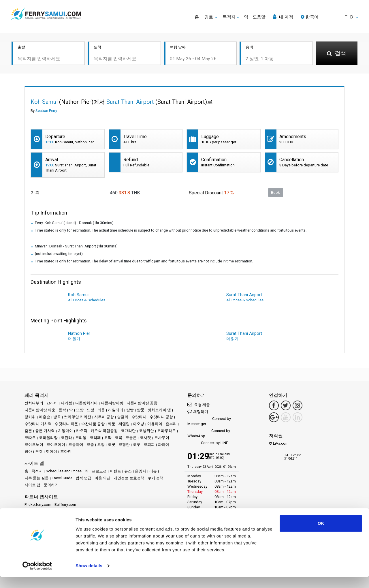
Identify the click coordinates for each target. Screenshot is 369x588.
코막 (108, 438)
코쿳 (112, 445)
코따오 (30, 438)
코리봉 (81, 438)
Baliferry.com (65, 505)
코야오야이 (56, 445)
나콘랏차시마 (86, 403)
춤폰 (28, 431)
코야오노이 (34, 445)
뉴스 (128, 471)
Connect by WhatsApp (209, 433)
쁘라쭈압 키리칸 (78, 417)
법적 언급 (83, 478)
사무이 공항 (104, 417)
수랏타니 (139, 417)
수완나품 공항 (93, 424)
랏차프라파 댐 (159, 410)
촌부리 (171, 424)
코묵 (118, 438)
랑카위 (30, 417)
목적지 (37, 471)
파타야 (164, 445)
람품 (141, 410)
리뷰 (153, 471)
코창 (101, 445)
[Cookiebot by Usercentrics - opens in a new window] (37, 577)
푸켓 (39, 451)
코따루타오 (166, 431)
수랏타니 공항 (161, 417)
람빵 (130, 410)
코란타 (66, 438)
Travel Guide (62, 478)
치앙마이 (65, 431)
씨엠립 (124, 424)
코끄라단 (128, 431)
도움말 (259, 17)
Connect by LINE (208, 443)
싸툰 (112, 424)
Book (275, 192)
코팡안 (124, 445)
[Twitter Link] (286, 405)
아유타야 (155, 424)
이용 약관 (102, 478)
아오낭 (139, 424)
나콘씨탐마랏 (112, 403)
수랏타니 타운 (66, 424)
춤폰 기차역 (45, 431)
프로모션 (99, 471)
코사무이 (162, 438)
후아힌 (66, 451)
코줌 (90, 445)
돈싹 (62, 410)
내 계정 (283, 17)
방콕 (57, 417)
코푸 (137, 445)
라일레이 (116, 410)
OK (321, 534)
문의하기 (51, 485)
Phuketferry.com (38, 505)
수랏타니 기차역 (38, 424)
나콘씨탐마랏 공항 (142, 403)
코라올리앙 (48, 438)
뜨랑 (91, 410)
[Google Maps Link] (274, 417)
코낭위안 (146, 431)
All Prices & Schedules (87, 300)
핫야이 (51, 451)
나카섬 (66, 403)
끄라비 (52, 403)
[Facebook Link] (274, 405)
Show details (89, 577)
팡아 (28, 451)
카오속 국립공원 (104, 431)
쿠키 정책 (156, 478)
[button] (329, 17)
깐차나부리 (34, 403)
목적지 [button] (229, 17)
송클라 (123, 417)
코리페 (95, 438)
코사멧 (145, 438)
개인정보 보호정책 (129, 478)
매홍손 (45, 417)
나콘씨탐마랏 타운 (40, 410)
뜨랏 (80, 410)
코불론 (131, 438)
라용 (101, 410)
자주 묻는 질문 (37, 478)
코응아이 (76, 445)
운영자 (141, 471)
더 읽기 (74, 339)
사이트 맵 (32, 485)
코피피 (149, 445)
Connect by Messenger (209, 421)
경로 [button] (209, 17)
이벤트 (115, 471)
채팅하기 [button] (198, 411)
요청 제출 (199, 404)
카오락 (82, 431)
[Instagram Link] (298, 405)
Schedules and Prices (64, 471)
